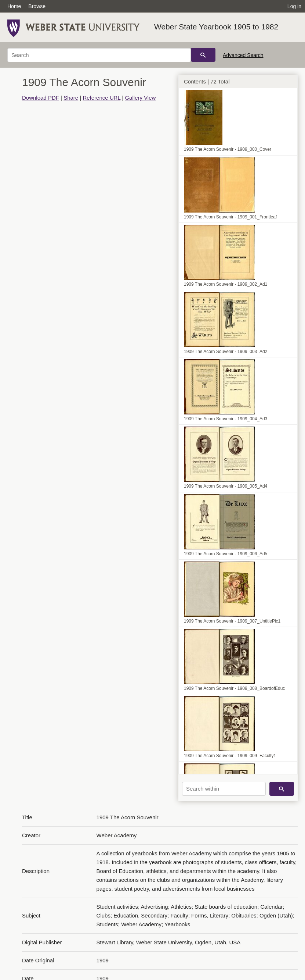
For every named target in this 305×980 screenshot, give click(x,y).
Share (71, 98)
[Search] (99, 55)
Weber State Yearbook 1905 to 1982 (216, 27)
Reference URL (101, 98)
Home (14, 6)
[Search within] (224, 789)
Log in (294, 6)
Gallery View (140, 98)
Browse (37, 6)
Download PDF (41, 98)
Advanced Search (243, 55)
